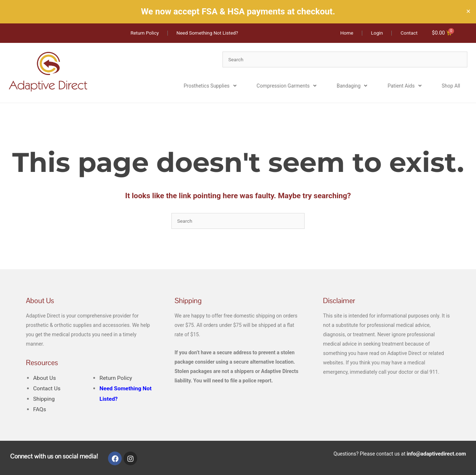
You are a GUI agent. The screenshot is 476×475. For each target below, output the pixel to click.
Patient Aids (404, 86)
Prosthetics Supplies (210, 86)
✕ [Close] (468, 12)
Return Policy (116, 378)
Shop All (451, 86)
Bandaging (352, 86)
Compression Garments (287, 86)
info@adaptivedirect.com (437, 454)
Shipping (44, 399)
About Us (45, 378)
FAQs (40, 410)
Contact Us (47, 389)
